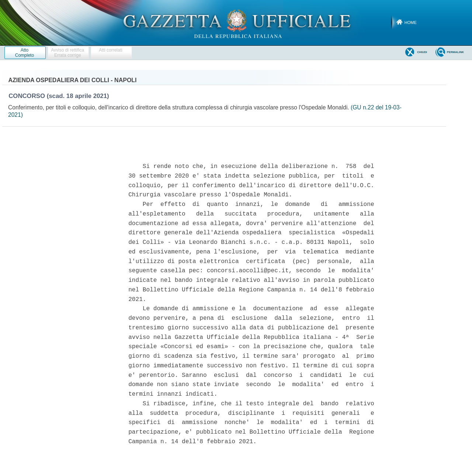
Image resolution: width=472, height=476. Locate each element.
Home (411, 22)
